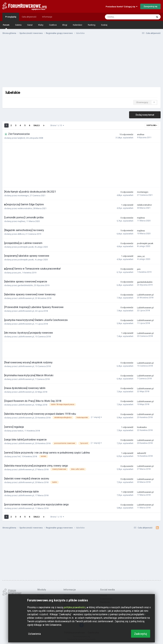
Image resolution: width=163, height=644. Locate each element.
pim (19, 273)
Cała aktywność (29, 17)
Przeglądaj (11, 17)
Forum (6, 26)
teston (20, 431)
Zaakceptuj (141, 634)
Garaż (30, 25)
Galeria (18, 25)
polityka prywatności (75, 607)
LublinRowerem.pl (26, 298)
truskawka (142, 427)
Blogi (65, 25)
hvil (19, 456)
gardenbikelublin (25, 285)
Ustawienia (34, 634)
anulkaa (141, 134)
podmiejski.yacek (26, 247)
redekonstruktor (25, 208)
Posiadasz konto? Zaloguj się (122, 7)
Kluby (41, 25)
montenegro (23, 196)
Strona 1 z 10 (57, 125)
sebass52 (142, 453)
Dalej (37, 125)
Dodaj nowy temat (145, 115)
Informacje (47, 17)
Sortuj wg (152, 125)
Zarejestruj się (150, 6)
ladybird (21, 138)
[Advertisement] (81, 62)
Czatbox (53, 25)
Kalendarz (78, 25)
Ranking (92, 25)
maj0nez (21, 221)
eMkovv (21, 234)
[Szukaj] (122, 17)
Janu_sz (141, 256)
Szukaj (104, 25)
